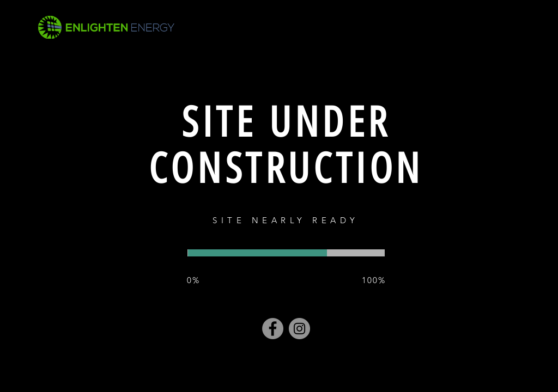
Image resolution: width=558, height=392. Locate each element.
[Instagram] (299, 329)
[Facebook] (273, 329)
